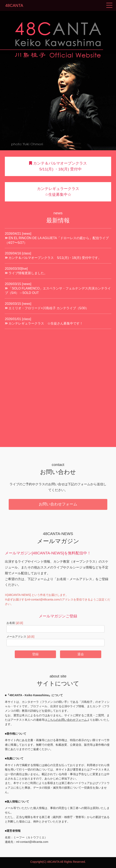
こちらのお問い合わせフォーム (67, 720)
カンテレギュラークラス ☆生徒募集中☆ (58, 192)
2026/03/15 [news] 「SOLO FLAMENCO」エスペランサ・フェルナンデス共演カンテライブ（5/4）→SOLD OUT (58, 288)
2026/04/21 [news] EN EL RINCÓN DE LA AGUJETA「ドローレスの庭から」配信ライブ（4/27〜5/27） (57, 238)
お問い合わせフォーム (58, 504)
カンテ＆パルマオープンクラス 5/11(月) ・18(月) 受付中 (58, 166)
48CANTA (14, 5)
